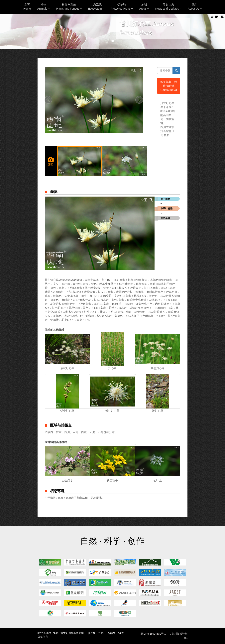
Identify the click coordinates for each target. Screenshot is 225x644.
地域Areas (144, 7)
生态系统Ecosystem (96, 7)
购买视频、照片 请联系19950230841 (169, 86)
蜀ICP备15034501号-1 (153, 634)
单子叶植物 (167, 209)
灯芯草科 (165, 218)
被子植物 (165, 199)
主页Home (27, 7)
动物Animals (44, 7)
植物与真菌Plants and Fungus (69, 7)
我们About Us (195, 7)
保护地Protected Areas (122, 7)
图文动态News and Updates (168, 7)
